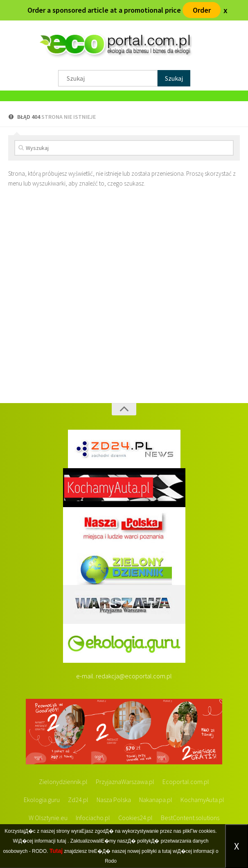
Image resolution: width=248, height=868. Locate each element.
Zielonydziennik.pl (63, 782)
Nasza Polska (114, 800)
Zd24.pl (78, 800)
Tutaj (56, 851)
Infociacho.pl (93, 818)
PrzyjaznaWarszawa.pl (125, 782)
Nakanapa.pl (156, 800)
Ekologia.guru (42, 800)
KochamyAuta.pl (202, 800)
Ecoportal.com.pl (186, 782)
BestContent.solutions (190, 818)
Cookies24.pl (135, 818)
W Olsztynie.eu (48, 818)
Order (202, 10)
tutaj (62, 841)
